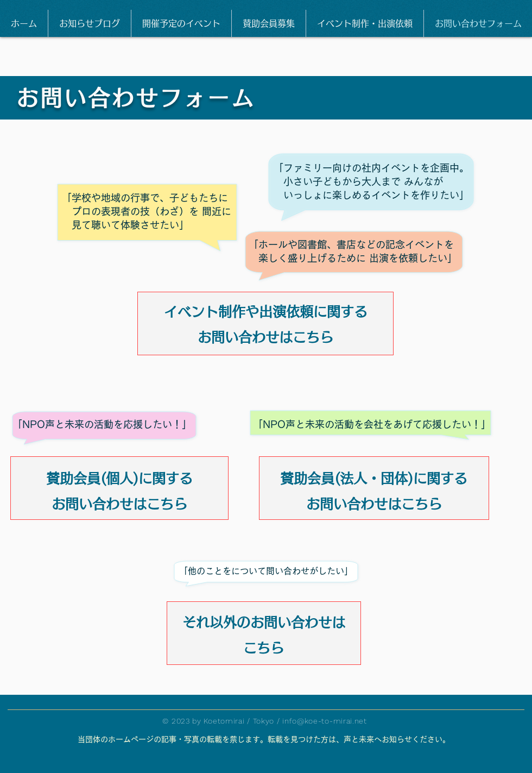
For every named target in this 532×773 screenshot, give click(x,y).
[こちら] (264, 645)
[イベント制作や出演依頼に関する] (265, 309)
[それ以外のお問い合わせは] (264, 620)
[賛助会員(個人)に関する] (119, 476)
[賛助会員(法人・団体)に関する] (374, 476)
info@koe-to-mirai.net (325, 721)
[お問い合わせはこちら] (265, 334)
